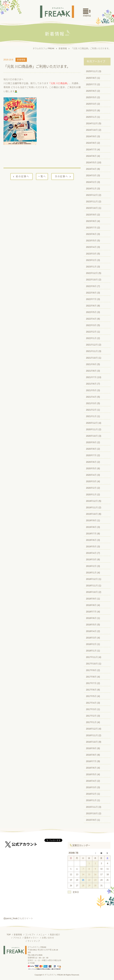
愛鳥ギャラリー (32, 938)
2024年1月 (91, 189)
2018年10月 (92, 592)
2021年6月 (91, 384)
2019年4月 (91, 553)
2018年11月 (92, 586)
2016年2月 (91, 794)
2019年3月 (91, 559)
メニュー (43, 935)
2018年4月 (91, 631)
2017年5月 (91, 696)
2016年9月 (91, 748)
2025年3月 (91, 104)
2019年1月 (91, 573)
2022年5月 (91, 312)
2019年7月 (91, 534)
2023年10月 (92, 208)
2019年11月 (92, 507)
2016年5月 (91, 774)
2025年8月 (91, 78)
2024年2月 (91, 182)
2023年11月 (92, 201)
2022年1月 (91, 338)
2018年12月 (92, 579)
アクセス (17, 938)
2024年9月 (91, 136)
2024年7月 (91, 150)
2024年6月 (91, 156)
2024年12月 (92, 123)
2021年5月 (91, 390)
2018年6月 (91, 618)
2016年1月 (91, 800)
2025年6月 (91, 91)
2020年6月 (91, 462)
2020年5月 (91, 468)
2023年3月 (91, 254)
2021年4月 (91, 397)
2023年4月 (91, 247)
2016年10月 (92, 742)
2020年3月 (91, 481)
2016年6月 (91, 768)
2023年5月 (91, 241)
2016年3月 (91, 787)
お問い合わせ (48, 938)
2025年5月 (91, 97)
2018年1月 (91, 651)
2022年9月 (91, 286)
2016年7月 (91, 761)
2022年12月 (92, 273)
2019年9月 (91, 520)
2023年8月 (91, 221)
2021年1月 (91, 416)
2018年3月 (91, 638)
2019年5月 (91, 546)
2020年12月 (92, 423)
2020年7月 (91, 455)
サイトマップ (34, 941)
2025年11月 (92, 71)
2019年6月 (91, 540)
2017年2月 (91, 716)
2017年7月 (91, 683)
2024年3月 (91, 175)
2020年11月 (92, 429)
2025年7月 (91, 84)
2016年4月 (91, 781)
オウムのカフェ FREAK (44, 49)
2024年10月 (92, 130)
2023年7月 (91, 228)
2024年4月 (91, 169)
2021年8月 (91, 371)
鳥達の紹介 (55, 935)
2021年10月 (92, 358)
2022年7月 (91, 299)
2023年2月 (91, 260)
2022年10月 (92, 280)
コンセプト (30, 935)
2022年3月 (91, 325)
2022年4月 (91, 319)
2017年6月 (91, 690)
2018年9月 (91, 599)
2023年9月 (91, 215)
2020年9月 (91, 442)
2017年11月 (92, 657)
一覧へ (42, 176)
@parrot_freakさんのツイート (18, 918)
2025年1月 (91, 117)
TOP (9, 935)
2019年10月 (92, 514)
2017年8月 (91, 677)
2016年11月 (92, 735)
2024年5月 (91, 162)
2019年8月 (91, 527)
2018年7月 (91, 612)
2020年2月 (91, 488)
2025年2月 (91, 110)
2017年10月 (92, 664)
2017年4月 (91, 703)
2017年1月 (91, 722)
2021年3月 (91, 403)
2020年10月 (92, 436)
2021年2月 (91, 410)
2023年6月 (91, 234)
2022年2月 (91, 332)
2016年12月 (92, 729)
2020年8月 (91, 449)
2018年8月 (91, 605)
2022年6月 (91, 306)
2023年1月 (91, 267)
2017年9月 (91, 670)
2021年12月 (92, 345)
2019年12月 (92, 501)
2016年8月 (91, 755)
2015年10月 (92, 813)
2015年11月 (92, 807)
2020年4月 (91, 475)
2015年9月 (91, 820)
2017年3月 (91, 709)
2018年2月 (91, 644)
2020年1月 (91, 495)
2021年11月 (92, 351)
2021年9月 (91, 364)
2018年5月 (91, 625)
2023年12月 (92, 195)
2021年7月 (91, 377)
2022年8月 (91, 293)
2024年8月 (91, 143)
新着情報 (63, 49)
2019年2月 (91, 566)
